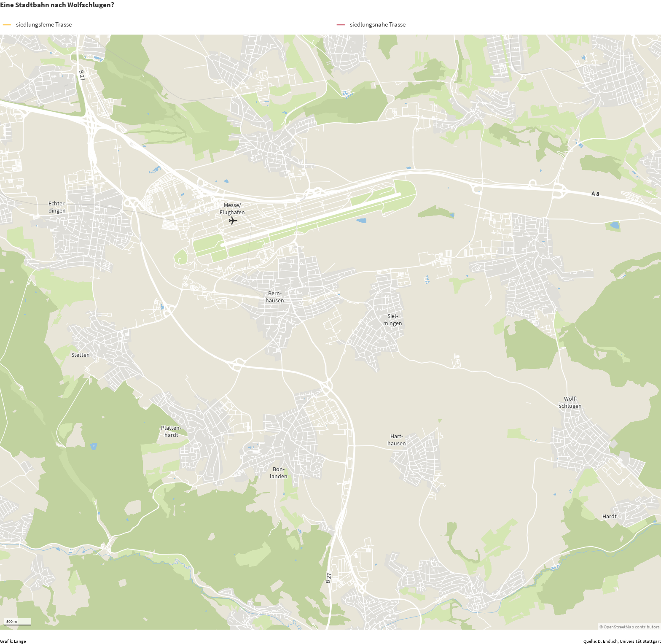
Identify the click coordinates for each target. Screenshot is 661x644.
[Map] (330, 332)
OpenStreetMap (619, 627)
